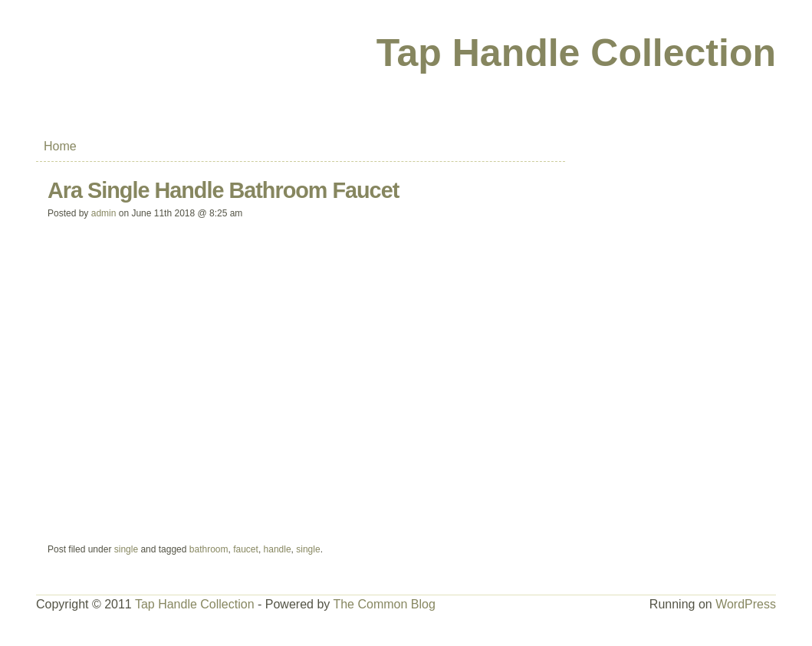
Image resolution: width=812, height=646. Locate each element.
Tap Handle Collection (576, 53)
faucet (246, 549)
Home (60, 146)
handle (278, 549)
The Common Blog (384, 604)
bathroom (209, 549)
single (126, 549)
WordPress (746, 604)
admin (104, 213)
